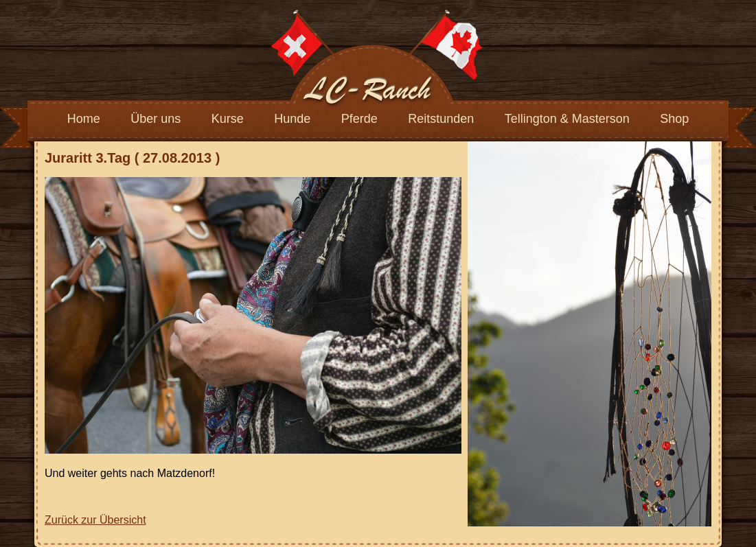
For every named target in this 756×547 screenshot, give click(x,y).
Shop (674, 119)
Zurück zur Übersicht (95, 520)
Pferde (359, 119)
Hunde (292, 119)
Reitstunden (441, 119)
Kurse (228, 119)
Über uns (156, 119)
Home (84, 119)
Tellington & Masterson (567, 119)
